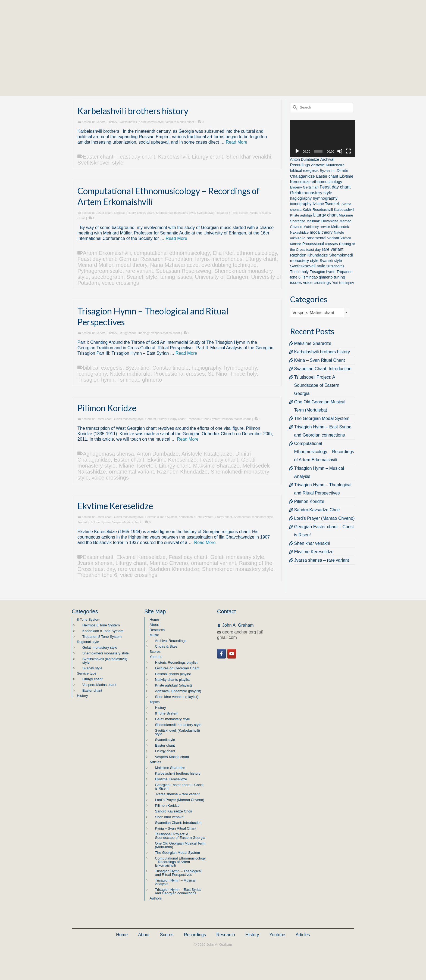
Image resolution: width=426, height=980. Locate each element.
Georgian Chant (213, 38)
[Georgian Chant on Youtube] (232, 654)
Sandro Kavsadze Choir (317, 510)
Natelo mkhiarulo (130, 374)
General (101, 122)
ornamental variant (131, 472)
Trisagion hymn (96, 380)
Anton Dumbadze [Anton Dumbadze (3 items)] (305, 159)
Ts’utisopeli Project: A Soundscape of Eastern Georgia (317, 385)
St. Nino (217, 374)
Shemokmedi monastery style (176, 213)
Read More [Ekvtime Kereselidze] (205, 542)
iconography (92, 374)
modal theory (131, 265)
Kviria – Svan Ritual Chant (320, 360)
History (112, 122)
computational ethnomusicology (172, 253)
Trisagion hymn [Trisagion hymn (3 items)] (322, 272)
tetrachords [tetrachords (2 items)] (336, 266)
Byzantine (137, 368)
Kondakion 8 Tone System (196, 517)
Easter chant (98, 157)
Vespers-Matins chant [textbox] (314, 313)
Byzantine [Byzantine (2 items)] (328, 171)
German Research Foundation (156, 259)
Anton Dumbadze (158, 454)
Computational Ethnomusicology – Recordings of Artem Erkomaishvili (324, 452)
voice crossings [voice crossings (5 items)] (317, 282)
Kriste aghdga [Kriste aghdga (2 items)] (301, 215)
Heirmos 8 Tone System (161, 517)
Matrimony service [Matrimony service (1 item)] (317, 227)
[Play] (297, 151)
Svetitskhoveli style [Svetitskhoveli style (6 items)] (308, 266)
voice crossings (120, 283)
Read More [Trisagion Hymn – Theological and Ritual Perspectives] (186, 353)
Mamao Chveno (169, 563)
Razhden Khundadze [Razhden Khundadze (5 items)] (309, 255)
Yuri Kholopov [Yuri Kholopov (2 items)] (343, 283)
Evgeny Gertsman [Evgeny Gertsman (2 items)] (304, 187)
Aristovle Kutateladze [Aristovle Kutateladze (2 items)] (328, 165)
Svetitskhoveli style (100, 163)
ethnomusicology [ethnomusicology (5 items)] (327, 182)
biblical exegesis (103, 368)
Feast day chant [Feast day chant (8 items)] (335, 187)
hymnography (240, 368)
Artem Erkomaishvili (107, 253)
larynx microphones (219, 259)
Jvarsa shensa (95, 563)
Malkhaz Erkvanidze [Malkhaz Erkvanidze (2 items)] (322, 221)
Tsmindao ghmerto (140, 380)
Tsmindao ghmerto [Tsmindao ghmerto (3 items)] (317, 277)
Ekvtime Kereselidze (172, 460)
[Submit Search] (294, 107)
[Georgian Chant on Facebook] (221, 654)
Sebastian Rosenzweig (184, 271)
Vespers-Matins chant (180, 122)
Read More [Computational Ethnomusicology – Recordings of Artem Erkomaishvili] (176, 238)
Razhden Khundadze (182, 472)
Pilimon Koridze (309, 501)
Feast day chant (136, 157)
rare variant (139, 271)
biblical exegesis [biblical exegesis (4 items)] (304, 171)
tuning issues (176, 277)
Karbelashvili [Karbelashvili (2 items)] (344, 210)
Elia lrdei (223, 253)
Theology (143, 333)
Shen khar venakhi (249, 157)
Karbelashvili (173, 157)
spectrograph (107, 277)
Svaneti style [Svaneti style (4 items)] (331, 261)
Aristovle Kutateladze (207, 454)
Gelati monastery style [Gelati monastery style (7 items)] (311, 193)
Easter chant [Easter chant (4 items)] (327, 176)
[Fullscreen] (348, 151)
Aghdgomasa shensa (108, 454)
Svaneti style (205, 213)
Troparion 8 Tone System (232, 213)
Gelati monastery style (129, 419)
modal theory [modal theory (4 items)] (321, 232)
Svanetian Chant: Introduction (323, 369)
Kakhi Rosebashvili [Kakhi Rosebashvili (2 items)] (318, 210)
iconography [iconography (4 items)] (301, 204)
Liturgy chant (207, 157)
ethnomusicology (257, 253)
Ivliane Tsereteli (137, 466)
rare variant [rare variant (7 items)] (333, 249)
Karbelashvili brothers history (322, 352)
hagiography (206, 368)
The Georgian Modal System (322, 418)
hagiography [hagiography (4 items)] (301, 198)
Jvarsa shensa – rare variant (322, 560)
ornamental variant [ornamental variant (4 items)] (323, 238)
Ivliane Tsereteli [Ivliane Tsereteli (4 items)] (326, 204)
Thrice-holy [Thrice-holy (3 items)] (299, 272)
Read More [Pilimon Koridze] (188, 439)
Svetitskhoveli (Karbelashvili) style (141, 122)
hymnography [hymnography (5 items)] (325, 198)
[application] (323, 138)
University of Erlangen (222, 277)
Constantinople (170, 368)
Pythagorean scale (100, 271)
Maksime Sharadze (216, 466)
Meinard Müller (95, 265)
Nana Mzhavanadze (174, 265)
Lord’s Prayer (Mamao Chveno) (325, 518)
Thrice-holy (243, 374)
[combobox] (320, 313)
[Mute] (340, 151)
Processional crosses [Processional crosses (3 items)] (320, 244)
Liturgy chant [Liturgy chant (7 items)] (325, 215)
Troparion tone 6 (97, 575)
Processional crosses (179, 374)
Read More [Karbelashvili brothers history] (237, 142)
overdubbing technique (229, 265)
